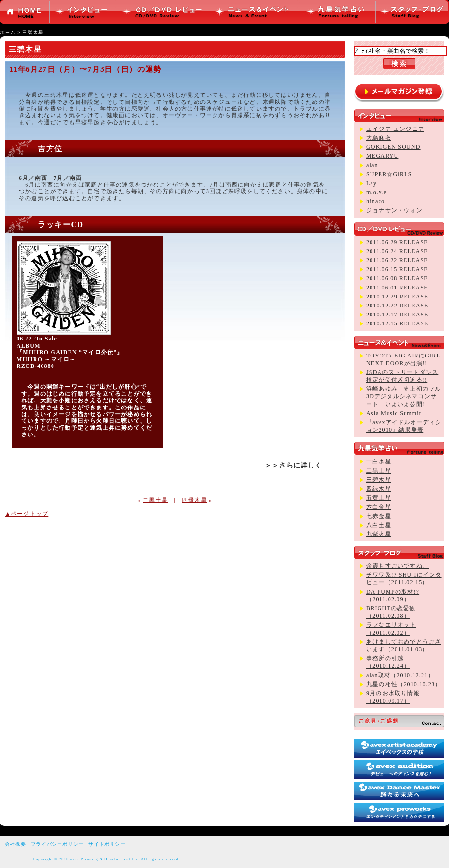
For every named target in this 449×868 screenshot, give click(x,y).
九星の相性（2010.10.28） (404, 684)
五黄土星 (379, 498)
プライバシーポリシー (57, 844)
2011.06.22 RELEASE (397, 260)
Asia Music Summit (394, 413)
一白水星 (379, 461)
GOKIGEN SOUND (393, 147)
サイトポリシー (107, 844)
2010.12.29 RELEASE (397, 297)
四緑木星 (194, 500)
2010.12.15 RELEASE (397, 323)
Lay (371, 183)
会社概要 (15, 844)
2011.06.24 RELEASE (397, 251)
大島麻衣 (379, 138)
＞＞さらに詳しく (294, 465)
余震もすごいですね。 (397, 566)
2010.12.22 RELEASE (397, 306)
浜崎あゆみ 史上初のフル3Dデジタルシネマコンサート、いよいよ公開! (404, 396)
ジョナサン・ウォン (394, 210)
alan (372, 165)
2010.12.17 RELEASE (397, 315)
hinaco (376, 201)
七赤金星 (379, 516)
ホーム (8, 32)
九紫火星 (379, 534)
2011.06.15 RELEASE (397, 269)
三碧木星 (33, 32)
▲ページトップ (26, 514)
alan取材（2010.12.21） (400, 675)
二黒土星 (155, 500)
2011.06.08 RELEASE (397, 278)
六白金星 (379, 507)
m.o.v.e (376, 192)
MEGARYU (382, 156)
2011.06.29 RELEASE (397, 242)
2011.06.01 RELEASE (397, 288)
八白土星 (379, 525)
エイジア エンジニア (395, 129)
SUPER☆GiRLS (389, 174)
